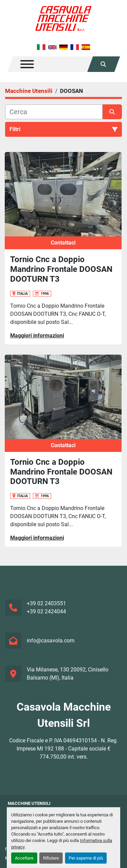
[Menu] (27, 64)
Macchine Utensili (29, 803)
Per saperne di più (86, 858)
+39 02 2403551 (46, 603)
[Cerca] (54, 112)
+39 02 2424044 (46, 611)
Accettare (24, 858)
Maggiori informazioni (37, 336)
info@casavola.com (51, 641)
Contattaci (63, 243)
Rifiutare (51, 858)
